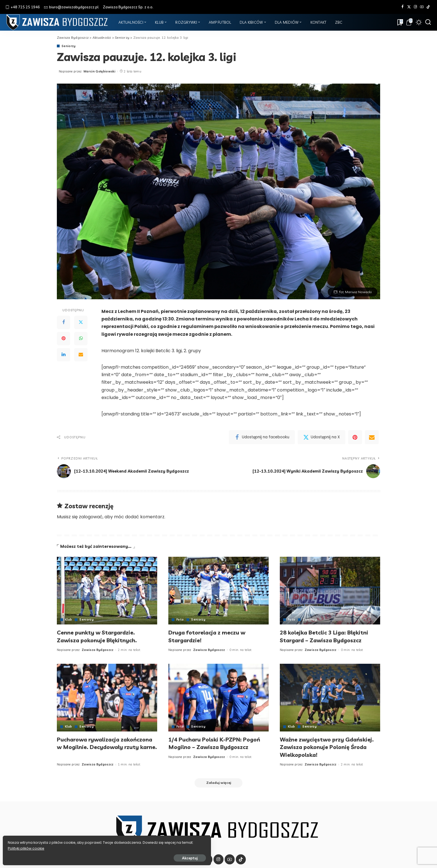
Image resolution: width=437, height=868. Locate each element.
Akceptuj (66, 856)
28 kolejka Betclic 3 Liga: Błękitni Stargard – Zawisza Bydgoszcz (329, 636)
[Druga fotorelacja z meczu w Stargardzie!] (219, 591)
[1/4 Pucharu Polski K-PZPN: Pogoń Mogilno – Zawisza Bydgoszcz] (219, 698)
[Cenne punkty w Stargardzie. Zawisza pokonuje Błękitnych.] (107, 591)
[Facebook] (403, 7)
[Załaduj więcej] (219, 783)
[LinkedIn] (64, 355)
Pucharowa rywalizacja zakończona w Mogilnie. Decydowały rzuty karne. (95, 747)
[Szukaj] (428, 22)
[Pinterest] (64, 339)
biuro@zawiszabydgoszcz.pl (71, 7)
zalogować (91, 517)
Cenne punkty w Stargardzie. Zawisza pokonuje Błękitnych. (101, 636)
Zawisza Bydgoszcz (98, 650)
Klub (68, 620)
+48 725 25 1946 (23, 7)
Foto (180, 620)
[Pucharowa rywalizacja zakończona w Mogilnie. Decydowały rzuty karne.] (107, 698)
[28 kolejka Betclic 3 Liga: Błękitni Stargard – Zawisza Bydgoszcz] (330, 591)
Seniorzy (69, 46)
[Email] (81, 355)
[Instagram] (415, 7)
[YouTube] (422, 7)
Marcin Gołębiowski (99, 71)
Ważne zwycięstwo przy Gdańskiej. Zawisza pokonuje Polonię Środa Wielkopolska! (323, 747)
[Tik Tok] (428, 7)
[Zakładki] (400, 22)
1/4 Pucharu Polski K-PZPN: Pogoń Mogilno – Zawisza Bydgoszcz (209, 747)
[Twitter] (409, 7)
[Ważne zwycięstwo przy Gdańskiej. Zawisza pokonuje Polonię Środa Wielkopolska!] (330, 698)
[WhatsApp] (81, 339)
